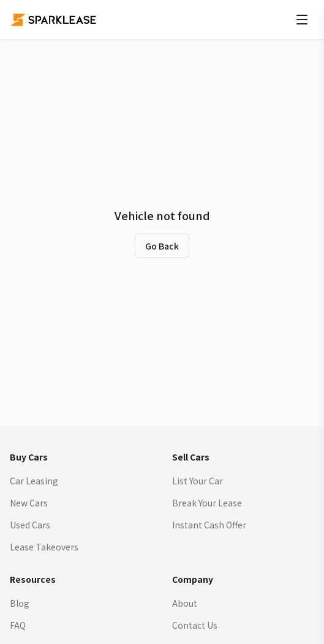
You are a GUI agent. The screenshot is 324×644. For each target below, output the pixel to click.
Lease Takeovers (44, 547)
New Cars (29, 503)
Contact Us (195, 625)
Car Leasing (34, 481)
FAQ (18, 625)
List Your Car (198, 481)
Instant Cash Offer (209, 525)
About (185, 603)
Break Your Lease (207, 503)
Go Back (162, 246)
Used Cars (30, 525)
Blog (20, 603)
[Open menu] (302, 20)
